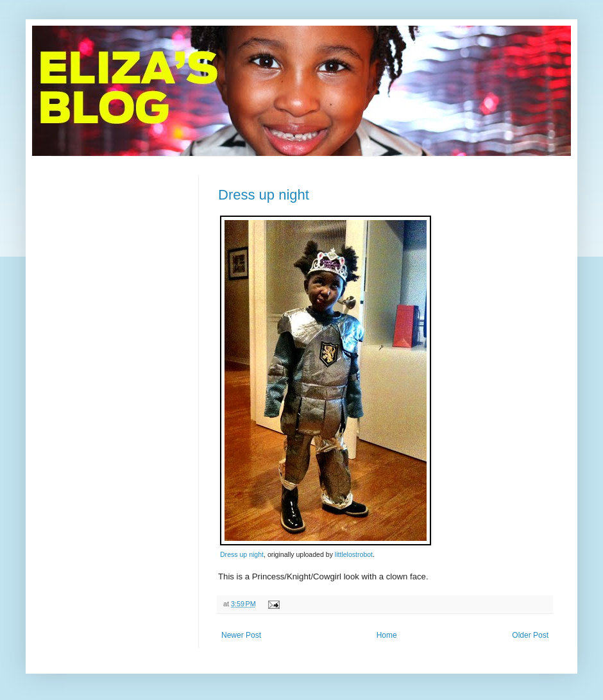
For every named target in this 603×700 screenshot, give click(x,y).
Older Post (530, 635)
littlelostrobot (354, 554)
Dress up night (264, 195)
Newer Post (241, 635)
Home (387, 635)
